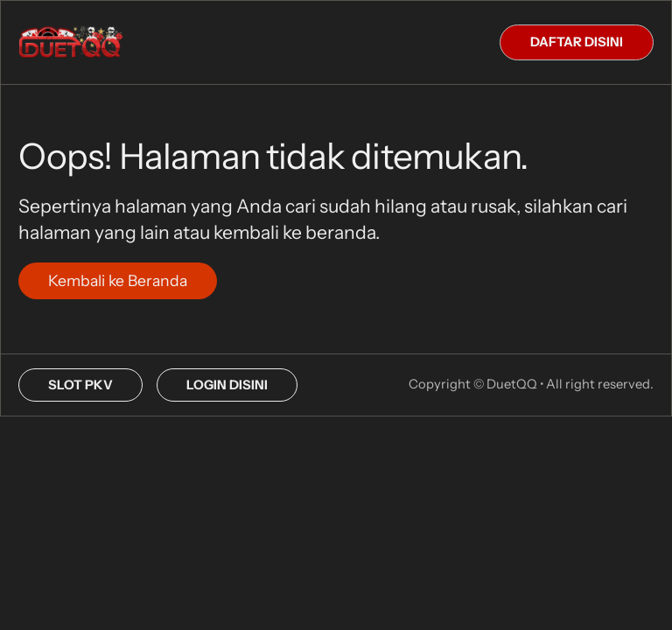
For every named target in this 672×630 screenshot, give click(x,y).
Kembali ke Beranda (118, 280)
